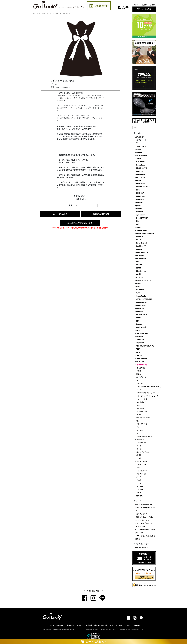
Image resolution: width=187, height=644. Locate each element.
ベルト (139, 427)
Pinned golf (140, 309)
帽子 (138, 421)
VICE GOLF (140, 362)
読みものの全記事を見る (144, 505)
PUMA (139, 318)
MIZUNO (139, 265)
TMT (138, 349)
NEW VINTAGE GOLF (144, 280)
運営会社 (89, 625)
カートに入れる (60, 214)
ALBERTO (140, 153)
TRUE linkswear (142, 358)
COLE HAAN (141, 184)
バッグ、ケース (142, 461)
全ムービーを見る (142, 548)
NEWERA (139, 284)
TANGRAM (140, 340)
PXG (138, 321)
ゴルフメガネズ (142, 514)
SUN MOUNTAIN (142, 334)
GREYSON (140, 212)
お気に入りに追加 (101, 214)
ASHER (139, 159)
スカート (140, 405)
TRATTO (139, 355)
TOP (34, 13)
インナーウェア (142, 412)
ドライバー (140, 486)
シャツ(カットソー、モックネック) (149, 387)
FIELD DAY (140, 193)
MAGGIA (139, 249)
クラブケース (141, 474)
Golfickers (140, 202)
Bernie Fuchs (141, 165)
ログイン (136, 5)
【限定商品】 (141, 368)
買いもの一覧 (44, 13)
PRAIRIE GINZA (142, 315)
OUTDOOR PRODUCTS (144, 299)
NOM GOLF (140, 290)
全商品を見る (140, 137)
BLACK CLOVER (142, 168)
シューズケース (142, 471)
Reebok (139, 324)
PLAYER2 (140, 312)
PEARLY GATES (142, 302)
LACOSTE (140, 237)
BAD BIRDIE (140, 162)
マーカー (140, 449)
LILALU (139, 240)
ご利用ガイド (70, 625)
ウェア (139, 380)
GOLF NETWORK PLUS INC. (57, 629)
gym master (141, 215)
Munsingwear (141, 271)
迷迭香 (139, 374)
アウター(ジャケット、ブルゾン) (148, 393)
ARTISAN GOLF (142, 156)
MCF (138, 262)
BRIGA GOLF (141, 174)
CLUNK (139, 181)
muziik (139, 274)
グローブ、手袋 (142, 424)
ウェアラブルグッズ (143, 418)
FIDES (138, 190)
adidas (139, 149)
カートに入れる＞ (94, 642)
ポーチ (139, 477)
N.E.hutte (140, 277)
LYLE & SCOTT (141, 246)
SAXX (138, 330)
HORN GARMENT (142, 218)
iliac (138, 221)
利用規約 (137, 625)
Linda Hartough (142, 243)
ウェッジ (140, 490)
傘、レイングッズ (143, 452)
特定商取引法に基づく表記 (104, 625)
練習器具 (139, 496)
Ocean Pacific (141, 296)
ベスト (139, 390)
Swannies (140, 337)
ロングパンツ (141, 402)
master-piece (141, 259)
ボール (139, 446)
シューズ (140, 433)
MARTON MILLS (142, 252)
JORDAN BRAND (142, 231)
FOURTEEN (140, 199)
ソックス (140, 430)
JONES (139, 227)
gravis (138, 206)
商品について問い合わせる (80, 223)
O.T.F (138, 293)
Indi (138, 224)
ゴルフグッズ (141, 440)
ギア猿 (139, 371)
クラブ (139, 483)
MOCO (139, 268)
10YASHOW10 (141, 146)
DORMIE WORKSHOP (144, 187)
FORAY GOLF (141, 196)
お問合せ (153, 5)
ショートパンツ (142, 399)
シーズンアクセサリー (144, 436)
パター (139, 493)
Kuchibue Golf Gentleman (145, 234)
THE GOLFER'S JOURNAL (145, 346)
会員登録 (145, 5)
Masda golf (140, 255)
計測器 (139, 455)
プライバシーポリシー (123, 625)
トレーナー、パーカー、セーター (148, 396)
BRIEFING (140, 171)
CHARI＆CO (141, 177)
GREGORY (140, 209)
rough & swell (141, 327)
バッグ (139, 468)
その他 (139, 415)
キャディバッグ (142, 465)
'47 (137, 143)
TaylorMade (140, 343)
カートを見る (144, 9)
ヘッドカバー (141, 443)
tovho (138, 352)
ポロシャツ (140, 383)
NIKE (138, 287)
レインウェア (141, 408)
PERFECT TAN (141, 305)
